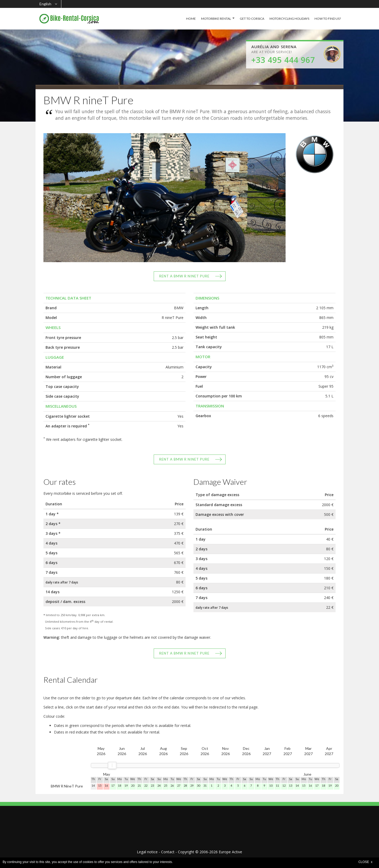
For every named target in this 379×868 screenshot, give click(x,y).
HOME (191, 19)
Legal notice (147, 852)
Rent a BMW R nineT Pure (184, 276)
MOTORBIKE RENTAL (216, 19)
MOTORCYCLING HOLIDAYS (289, 19)
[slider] (112, 765)
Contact (168, 852)
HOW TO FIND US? (328, 19)
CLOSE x (365, 862)
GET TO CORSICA (252, 19)
